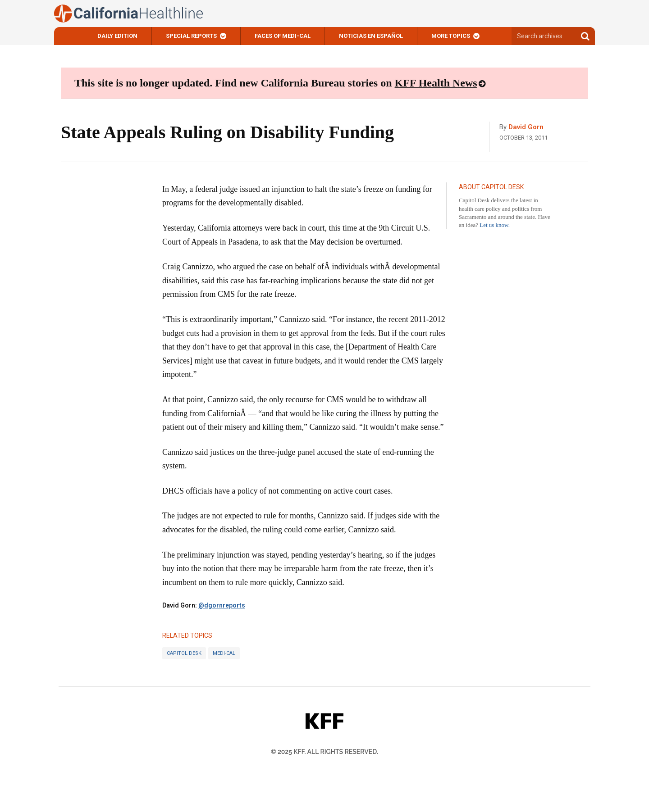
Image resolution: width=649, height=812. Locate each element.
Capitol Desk (184, 653)
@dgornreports (222, 605)
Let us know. (495, 225)
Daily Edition (117, 36)
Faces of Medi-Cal (283, 36)
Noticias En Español (371, 36)
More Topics (451, 36)
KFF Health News (436, 83)
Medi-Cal (224, 653)
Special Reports (191, 36)
